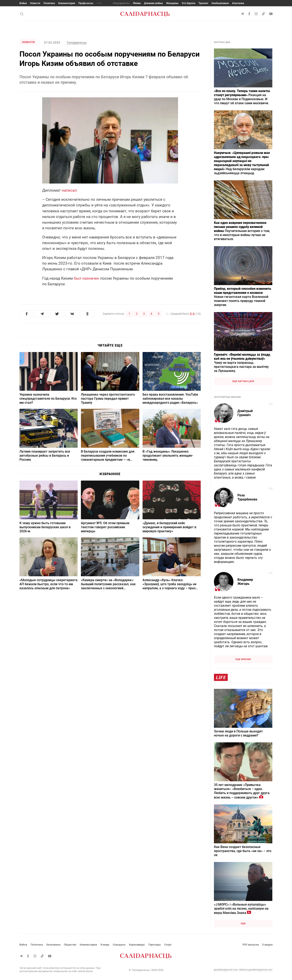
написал (69, 190)
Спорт (168, 945)
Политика (49, 3)
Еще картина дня (243, 381)
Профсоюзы (86, 3)
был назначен (86, 278)
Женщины (172, 3)
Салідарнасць (77, 43)
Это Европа (188, 3)
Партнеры (155, 945)
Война (23, 3)
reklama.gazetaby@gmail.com (256, 970)
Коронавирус (137, 945)
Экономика (53, 945)
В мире (105, 945)
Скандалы (119, 945)
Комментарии (67, 3)
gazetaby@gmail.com (226, 970)
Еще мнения (243, 659)
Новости (35, 3)
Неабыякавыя (220, 3)
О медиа (267, 945)
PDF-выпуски (251, 945)
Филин (137, 3)
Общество (70, 945)
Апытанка (238, 3)
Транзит (203, 3)
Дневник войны (153, 3)
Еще (243, 924)
